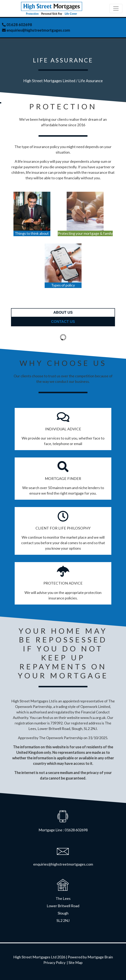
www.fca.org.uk (93, 718)
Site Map (76, 962)
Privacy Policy (54, 962)
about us (63, 312)
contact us (63, 322)
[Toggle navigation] (116, 8)
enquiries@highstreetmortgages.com (38, 30)
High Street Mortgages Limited (49, 81)
